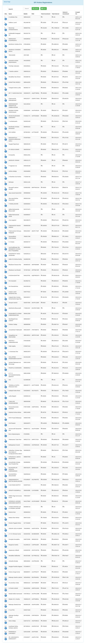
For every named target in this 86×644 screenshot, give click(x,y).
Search (35, 9)
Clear (44, 9)
